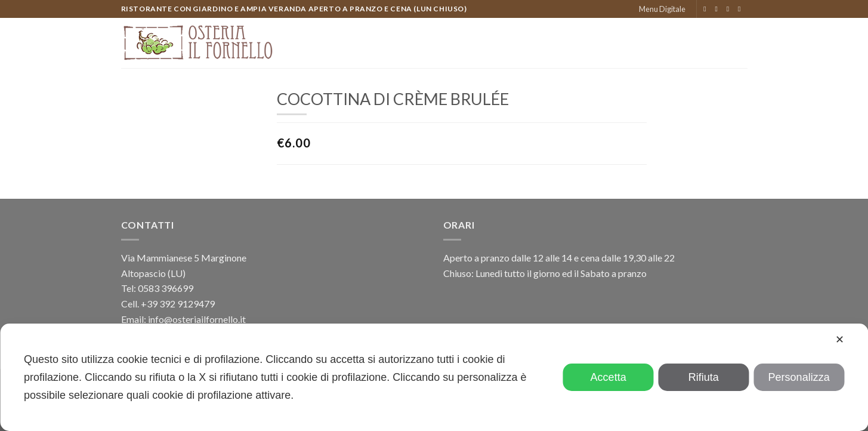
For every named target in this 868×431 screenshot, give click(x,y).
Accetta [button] (608, 377)
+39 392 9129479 (178, 304)
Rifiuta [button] (704, 377)
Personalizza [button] (799, 377)
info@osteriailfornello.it (197, 319)
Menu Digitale (662, 9)
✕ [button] (840, 340)
